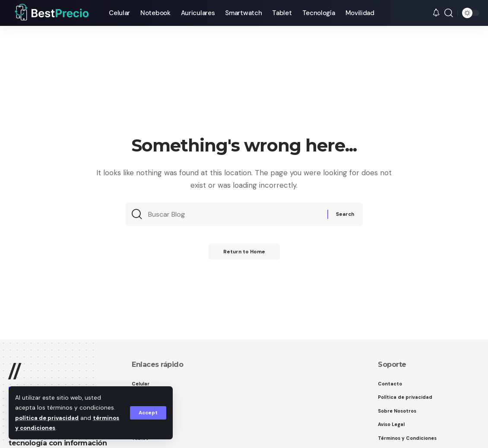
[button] (147, 413)
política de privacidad (48, 418)
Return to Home (244, 255)
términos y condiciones (51, 428)
